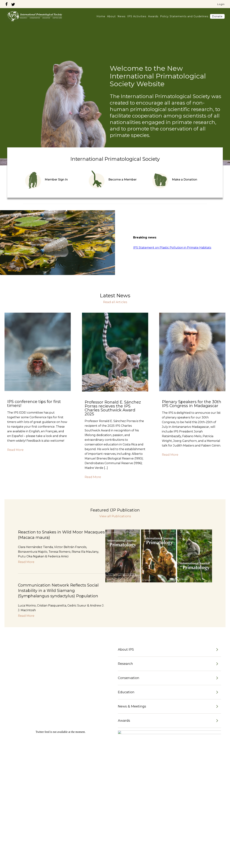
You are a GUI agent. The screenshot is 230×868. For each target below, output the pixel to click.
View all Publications (115, 516)
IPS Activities (137, 16)
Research (125, 664)
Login (221, 4)
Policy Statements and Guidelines (184, 16)
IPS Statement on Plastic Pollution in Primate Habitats (172, 248)
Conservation (129, 678)
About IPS (126, 650)
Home (101, 16)
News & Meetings (132, 706)
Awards (153, 16)
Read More (15, 450)
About (111, 16)
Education (126, 692)
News (121, 16)
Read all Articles (115, 302)
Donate (217, 16)
